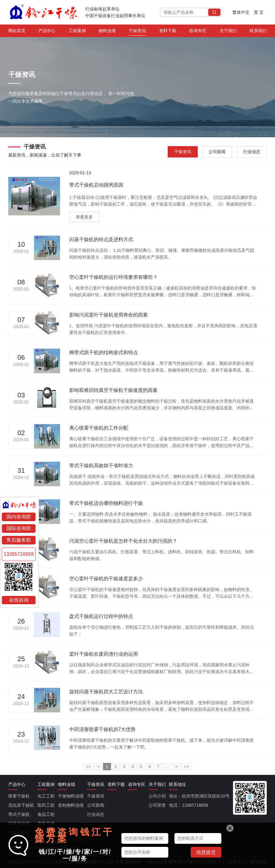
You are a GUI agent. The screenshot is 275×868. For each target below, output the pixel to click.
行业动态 (252, 152)
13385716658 (19, 554)
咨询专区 (198, 32)
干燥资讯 (137, 32)
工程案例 (77, 32)
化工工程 (46, 796)
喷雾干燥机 (19, 796)
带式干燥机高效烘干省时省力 (101, 466)
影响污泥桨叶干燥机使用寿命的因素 (109, 315)
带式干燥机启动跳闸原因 (96, 185)
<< (89, 767)
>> (186, 767)
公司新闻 (217, 152)
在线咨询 (19, 600)
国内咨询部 (19, 517)
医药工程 (46, 805)
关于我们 (228, 32)
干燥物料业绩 (71, 796)
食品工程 (46, 814)
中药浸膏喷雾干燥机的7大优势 (103, 729)
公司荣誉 (157, 805)
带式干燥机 (19, 814)
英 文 (259, 12)
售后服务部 (19, 540)
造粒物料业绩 (71, 805)
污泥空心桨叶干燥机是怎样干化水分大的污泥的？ (123, 541)
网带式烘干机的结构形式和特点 (104, 353)
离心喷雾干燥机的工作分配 (99, 428)
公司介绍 (157, 796)
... (167, 767)
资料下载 (168, 32)
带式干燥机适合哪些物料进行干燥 (106, 503)
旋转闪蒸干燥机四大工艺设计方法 (106, 692)
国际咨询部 (19, 528)
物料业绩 (107, 32)
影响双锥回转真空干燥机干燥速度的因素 (113, 390)
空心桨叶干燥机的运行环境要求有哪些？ (113, 277)
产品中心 (47, 32)
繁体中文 (241, 12)
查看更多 (84, 217)
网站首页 (17, 32)
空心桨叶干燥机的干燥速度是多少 (106, 579)
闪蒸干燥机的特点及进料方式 (101, 239)
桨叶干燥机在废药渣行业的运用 (104, 654)
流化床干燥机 (21, 805)
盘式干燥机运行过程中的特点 (101, 616)
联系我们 (258, 32)
